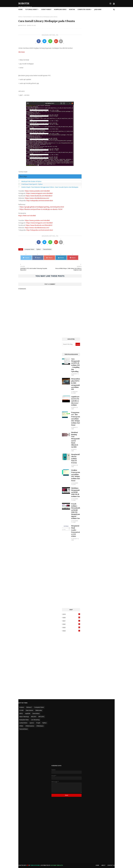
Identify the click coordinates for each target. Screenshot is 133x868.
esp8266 (28, 713)
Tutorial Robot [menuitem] (31, 9)
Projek (38, 723)
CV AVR (21, 710)
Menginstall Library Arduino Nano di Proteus (75, 459)
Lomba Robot (23, 723)
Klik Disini (22, 52)
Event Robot (36, 713)
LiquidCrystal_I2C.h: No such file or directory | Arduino (75, 401)
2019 (71, 614)
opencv (32, 723)
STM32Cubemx (30, 726)
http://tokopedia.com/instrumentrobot (40, 200)
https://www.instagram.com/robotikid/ (39, 193)
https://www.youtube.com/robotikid (37, 191)
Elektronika (39, 710)
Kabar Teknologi (24, 717)
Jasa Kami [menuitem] (98, 9)
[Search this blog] (69, 344)
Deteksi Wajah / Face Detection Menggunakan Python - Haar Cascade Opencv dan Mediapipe (50, 187)
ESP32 (21, 713)
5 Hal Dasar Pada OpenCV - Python (32, 184)
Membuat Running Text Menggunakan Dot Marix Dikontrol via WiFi (75, 440)
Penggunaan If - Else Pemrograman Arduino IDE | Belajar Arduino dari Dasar (76, 419)
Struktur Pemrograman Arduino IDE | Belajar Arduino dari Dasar (76, 475)
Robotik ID (23, 25)
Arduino (22, 707)
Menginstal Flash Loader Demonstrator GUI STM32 (76, 531)
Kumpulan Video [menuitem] (60, 9)
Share (38, 258)
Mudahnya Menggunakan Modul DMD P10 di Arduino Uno (76, 492)
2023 (71, 627)
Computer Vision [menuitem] (84, 9)
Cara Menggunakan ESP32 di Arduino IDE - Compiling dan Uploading (75, 365)
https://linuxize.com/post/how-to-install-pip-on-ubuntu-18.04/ (41, 209)
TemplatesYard (35, 865)
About (103, 865)
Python (39, 249)
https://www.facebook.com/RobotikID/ (39, 196)
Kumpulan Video (24, 720)
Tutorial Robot (27, 17)
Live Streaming (35, 720)
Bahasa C (29, 707)
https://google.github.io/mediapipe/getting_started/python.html (42, 207)
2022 (71, 624)
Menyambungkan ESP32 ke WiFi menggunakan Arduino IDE (76, 384)
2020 (71, 618)
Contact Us (111, 865)
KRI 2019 (34, 717)
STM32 (21, 726)
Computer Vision (29, 249)
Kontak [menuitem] (72, 9)
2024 (71, 631)
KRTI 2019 (41, 717)
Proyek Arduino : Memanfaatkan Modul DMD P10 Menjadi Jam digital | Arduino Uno (76, 511)
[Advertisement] (71, 574)
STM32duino (40, 726)
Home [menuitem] (20, 9)
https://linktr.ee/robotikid (27, 216)
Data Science (29, 710)
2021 (71, 621)
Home (20, 17)
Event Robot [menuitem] (46, 9)
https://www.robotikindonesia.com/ (37, 198)
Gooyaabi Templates (57, 865)
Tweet (26, 258)
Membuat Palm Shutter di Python (31, 181)
